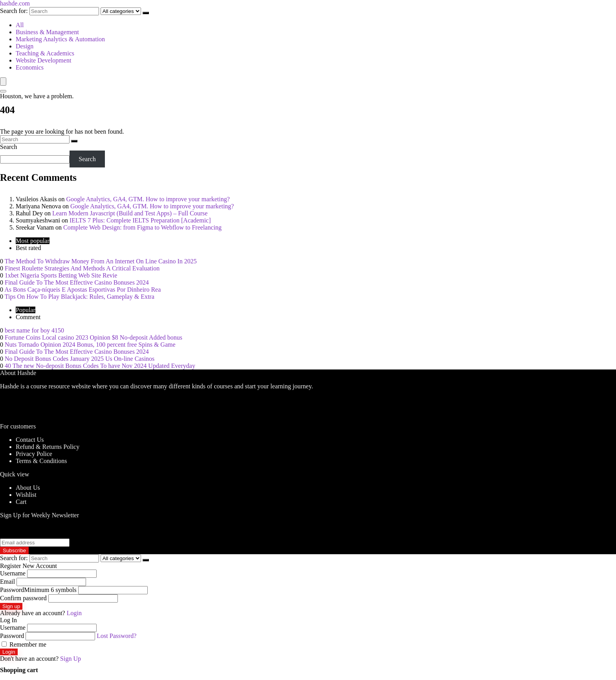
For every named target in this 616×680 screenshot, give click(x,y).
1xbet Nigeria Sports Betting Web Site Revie (61, 275)
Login (9, 652)
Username (13, 573)
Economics (30, 67)
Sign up (11, 606)
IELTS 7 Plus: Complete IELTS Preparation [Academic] (140, 220)
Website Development (43, 60)
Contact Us (30, 440)
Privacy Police (34, 454)
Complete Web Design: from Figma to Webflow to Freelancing (142, 227)
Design (25, 46)
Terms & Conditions (41, 461)
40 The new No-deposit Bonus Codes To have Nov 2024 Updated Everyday (100, 366)
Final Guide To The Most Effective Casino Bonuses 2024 (77, 282)
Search (9, 147)
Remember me (24, 644)
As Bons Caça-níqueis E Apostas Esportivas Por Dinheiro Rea (82, 289)
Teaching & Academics (45, 53)
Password (38, 590)
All (20, 25)
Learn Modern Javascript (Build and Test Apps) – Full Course (130, 213)
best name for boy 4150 (34, 330)
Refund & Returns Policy (48, 447)
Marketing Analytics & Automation (60, 39)
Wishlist (26, 495)
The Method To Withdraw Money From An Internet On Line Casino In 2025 (101, 261)
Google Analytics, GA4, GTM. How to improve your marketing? (148, 199)
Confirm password (23, 598)
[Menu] (3, 82)
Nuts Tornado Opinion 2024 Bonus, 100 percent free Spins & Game (90, 345)
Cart (21, 502)
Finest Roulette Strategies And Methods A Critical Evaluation (82, 268)
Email (7, 582)
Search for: (14, 11)
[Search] (146, 13)
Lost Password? (116, 636)
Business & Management (47, 32)
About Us (28, 488)
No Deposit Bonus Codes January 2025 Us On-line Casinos (80, 359)
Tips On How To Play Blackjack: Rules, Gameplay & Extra (80, 297)
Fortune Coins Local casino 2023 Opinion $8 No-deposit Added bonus (93, 337)
